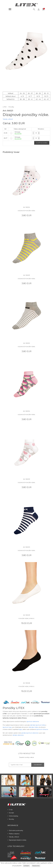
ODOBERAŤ (38, 765)
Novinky (11, 819)
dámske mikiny (34, 727)
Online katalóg (13, 816)
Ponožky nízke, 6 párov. (27, 618)
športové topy (7, 727)
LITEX (5, 107)
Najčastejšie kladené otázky (17, 840)
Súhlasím (26, 866)
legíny (21, 729)
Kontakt (11, 813)
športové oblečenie (33, 722)
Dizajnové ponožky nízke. (27, 211)
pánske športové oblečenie (30, 733)
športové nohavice (42, 729)
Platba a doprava (13, 834)
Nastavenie (36, 866)
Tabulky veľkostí (8, 119)
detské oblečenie (18, 735)
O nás (10, 810)
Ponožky (11, 107)
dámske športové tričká (38, 725)
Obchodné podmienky (15, 831)
